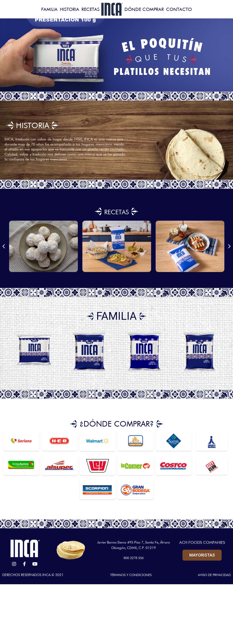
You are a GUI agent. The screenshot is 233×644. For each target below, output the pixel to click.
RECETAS (116, 211)
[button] (4, 246)
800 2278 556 (134, 558)
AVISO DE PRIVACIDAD (213, 575)
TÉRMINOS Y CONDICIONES (130, 575)
